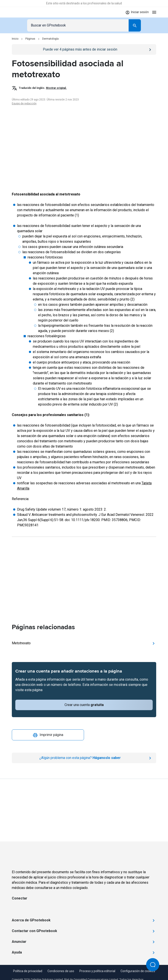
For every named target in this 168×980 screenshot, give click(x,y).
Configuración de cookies (138, 971)
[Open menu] (154, 12)
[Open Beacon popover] (153, 965)
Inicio (15, 39)
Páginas (30, 39)
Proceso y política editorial (97, 971)
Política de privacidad (28, 971)
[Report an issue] (84, 758)
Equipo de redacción (24, 104)
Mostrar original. (56, 88)
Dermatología (50, 39)
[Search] (135, 25)
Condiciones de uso (61, 971)
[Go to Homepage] (25, 12)
